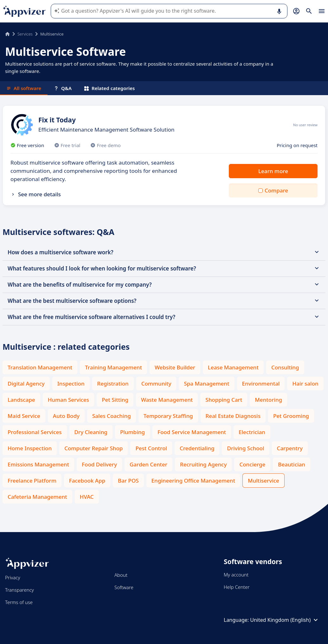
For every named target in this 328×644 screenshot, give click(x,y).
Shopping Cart (224, 400)
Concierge (252, 464)
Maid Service (24, 416)
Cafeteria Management (37, 497)
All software (24, 88)
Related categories (109, 88)
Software (124, 587)
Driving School (245, 448)
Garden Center (148, 464)
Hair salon (305, 384)
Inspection (71, 384)
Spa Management (206, 384)
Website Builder (175, 367)
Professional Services (35, 432)
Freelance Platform (32, 481)
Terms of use (19, 602)
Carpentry (290, 448)
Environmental (261, 384)
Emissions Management (38, 464)
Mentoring (268, 400)
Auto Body (66, 416)
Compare (276, 190)
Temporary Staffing (168, 416)
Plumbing (132, 432)
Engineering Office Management (193, 481)
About (121, 575)
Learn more (273, 171)
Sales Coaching (112, 416)
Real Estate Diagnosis (233, 416)
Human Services (69, 400)
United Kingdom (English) (285, 620)
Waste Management (167, 400)
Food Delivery (99, 464)
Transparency (19, 590)
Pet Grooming (291, 416)
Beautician (292, 464)
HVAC (87, 497)
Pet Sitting (115, 400)
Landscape (21, 400)
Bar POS (128, 481)
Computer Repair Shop (93, 448)
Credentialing (197, 448)
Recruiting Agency (203, 464)
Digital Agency (26, 384)
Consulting (285, 367)
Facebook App (87, 481)
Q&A (63, 88)
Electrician (252, 432)
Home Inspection (30, 448)
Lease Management (233, 367)
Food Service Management (192, 432)
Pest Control (151, 448)
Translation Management (40, 367)
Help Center (237, 587)
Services (25, 34)
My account (236, 575)
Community (156, 384)
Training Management (113, 367)
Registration (113, 384)
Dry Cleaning (91, 432)
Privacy (13, 577)
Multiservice (264, 481)
